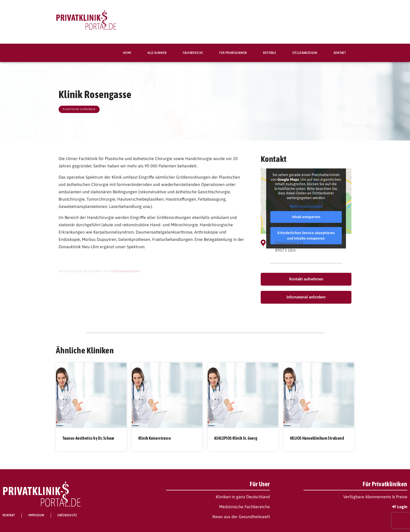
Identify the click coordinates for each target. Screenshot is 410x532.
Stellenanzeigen (305, 53)
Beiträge (270, 53)
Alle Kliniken (157, 53)
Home (127, 53)
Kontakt (340, 53)
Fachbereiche (193, 53)
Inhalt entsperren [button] (306, 217)
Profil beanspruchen (125, 271)
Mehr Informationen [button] (306, 206)
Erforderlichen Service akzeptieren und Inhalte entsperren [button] (306, 236)
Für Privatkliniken (233, 53)
